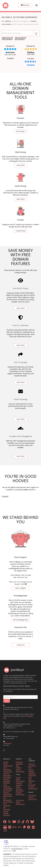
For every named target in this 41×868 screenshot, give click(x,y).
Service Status (20, 795)
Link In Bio (6, 779)
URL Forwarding (7, 808)
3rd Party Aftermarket (7, 774)
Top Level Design (17, 849)
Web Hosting (7, 777)
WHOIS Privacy (8, 796)
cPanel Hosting (8, 789)
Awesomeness (33, 789)
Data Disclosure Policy (32, 781)
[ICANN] (6, 842)
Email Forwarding (7, 805)
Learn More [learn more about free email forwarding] (21, 419)
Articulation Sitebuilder (7, 782)
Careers (31, 770)
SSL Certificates (8, 802)
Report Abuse (20, 772)
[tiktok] (23, 822)
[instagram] (19, 822)
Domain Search (18, 778)
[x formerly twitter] (9, 822)
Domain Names (6, 763)
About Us (31, 764)
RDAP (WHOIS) (20, 781)
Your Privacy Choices (32, 796)
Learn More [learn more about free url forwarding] (21, 382)
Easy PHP (6, 792)
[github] (27, 822)
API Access (7, 815)
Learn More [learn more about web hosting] (21, 165)
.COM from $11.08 (7, 38)
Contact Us (19, 762)
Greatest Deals (8, 766)
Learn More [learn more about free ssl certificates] (21, 345)
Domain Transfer (6, 812)
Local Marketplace (7, 769)
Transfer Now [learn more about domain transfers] (21, 231)
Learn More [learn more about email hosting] (21, 199)
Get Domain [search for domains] (20, 131)
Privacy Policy (33, 799)
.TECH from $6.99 (7, 39)
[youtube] (14, 822)
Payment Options (19, 769)
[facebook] (5, 822)
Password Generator (19, 784)
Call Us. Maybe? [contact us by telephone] (20, 588)
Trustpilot (10, 58)
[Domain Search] (17, 33)
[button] (36, 33)
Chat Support (7, 743)
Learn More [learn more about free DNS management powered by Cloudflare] (21, 456)
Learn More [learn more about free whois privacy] (21, 308)
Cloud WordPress (7, 786)
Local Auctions (8, 772)
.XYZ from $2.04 (20, 39)
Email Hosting (7, 794)
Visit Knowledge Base (20, 620)
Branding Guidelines (32, 772)
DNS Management (7, 799)
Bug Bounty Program (32, 786)
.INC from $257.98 (21, 38)
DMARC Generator (19, 788)
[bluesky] (32, 822)
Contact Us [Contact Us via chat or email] (21, 645)
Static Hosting (7, 790)
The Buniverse (20, 804)
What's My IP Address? (20, 792)
